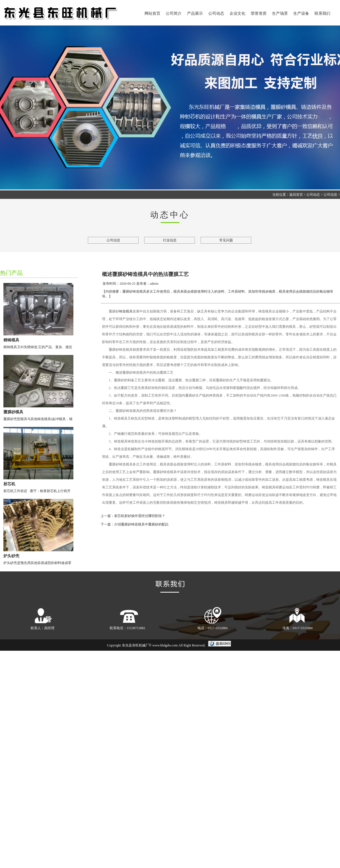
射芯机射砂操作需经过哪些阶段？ (140, 516)
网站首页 (152, 13)
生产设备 (301, 13)
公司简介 (174, 13)
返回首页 (296, 195)
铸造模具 (126, 311)
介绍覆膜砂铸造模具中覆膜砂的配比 (141, 524)
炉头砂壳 (11, 556)
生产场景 (280, 13)
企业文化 (237, 13)
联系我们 (322, 13)
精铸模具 (11, 340)
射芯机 (9, 484)
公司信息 (330, 195)
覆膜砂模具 (13, 412)
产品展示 (195, 13)
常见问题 (226, 240)
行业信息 (170, 240)
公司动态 (216, 13)
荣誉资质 (259, 13)
